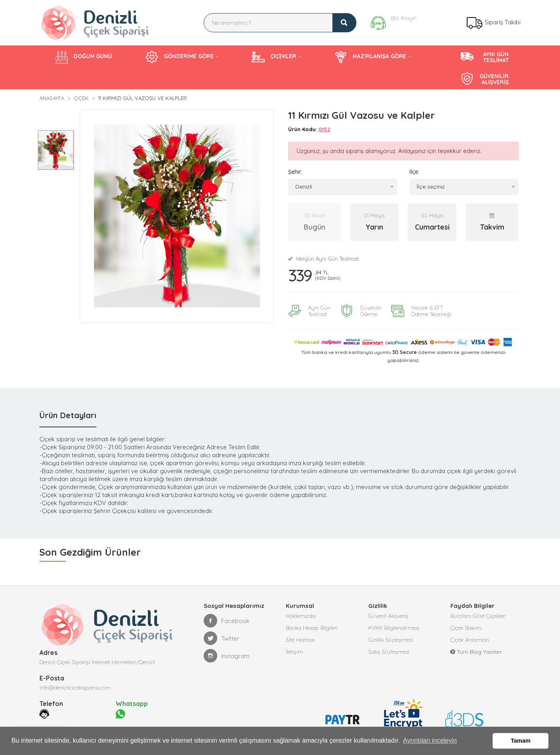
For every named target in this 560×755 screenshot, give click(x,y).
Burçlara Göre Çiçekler (478, 616)
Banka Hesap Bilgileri (312, 628)
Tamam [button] (521, 741)
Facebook (227, 621)
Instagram (227, 656)
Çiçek (81, 98)
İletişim (294, 652)
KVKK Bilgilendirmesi (394, 628)
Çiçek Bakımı (466, 628)
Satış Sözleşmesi (389, 652)
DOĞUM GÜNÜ (84, 57)
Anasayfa (52, 98)
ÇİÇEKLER (274, 57)
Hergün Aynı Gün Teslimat (323, 259)
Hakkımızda (301, 616)
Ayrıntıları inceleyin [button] (430, 740)
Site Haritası (300, 640)
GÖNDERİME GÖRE (180, 57)
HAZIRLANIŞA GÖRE (370, 57)
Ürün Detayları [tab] (68, 415)
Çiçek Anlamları (470, 640)
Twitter (222, 638)
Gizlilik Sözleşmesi (391, 640)
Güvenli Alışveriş (388, 616)
